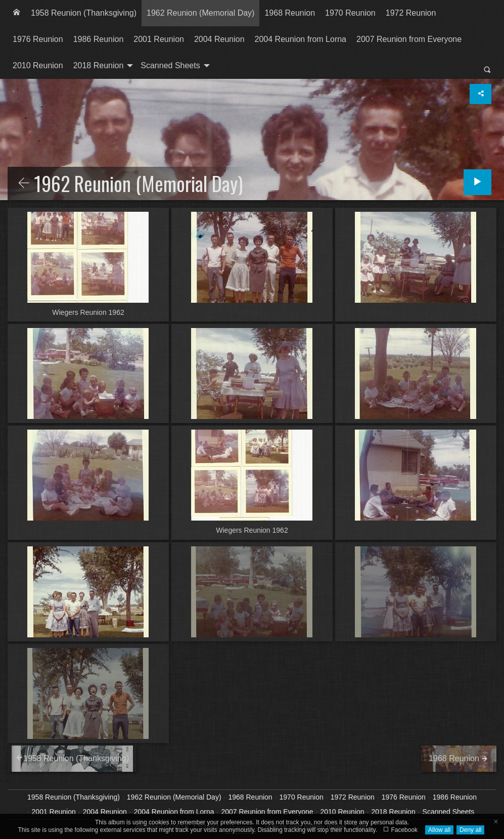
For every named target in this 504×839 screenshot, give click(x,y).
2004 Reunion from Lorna (301, 39)
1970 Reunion (350, 13)
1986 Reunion (99, 39)
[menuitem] (17, 13)
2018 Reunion (99, 65)
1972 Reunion (411, 13)
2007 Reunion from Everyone (409, 39)
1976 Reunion (38, 39)
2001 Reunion (159, 39)
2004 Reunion (219, 39)
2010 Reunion (38, 65)
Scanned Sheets (170, 65)
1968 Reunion (290, 13)
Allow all (439, 830)
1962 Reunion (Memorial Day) (200, 13)
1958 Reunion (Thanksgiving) (84, 13)
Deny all (470, 830)
